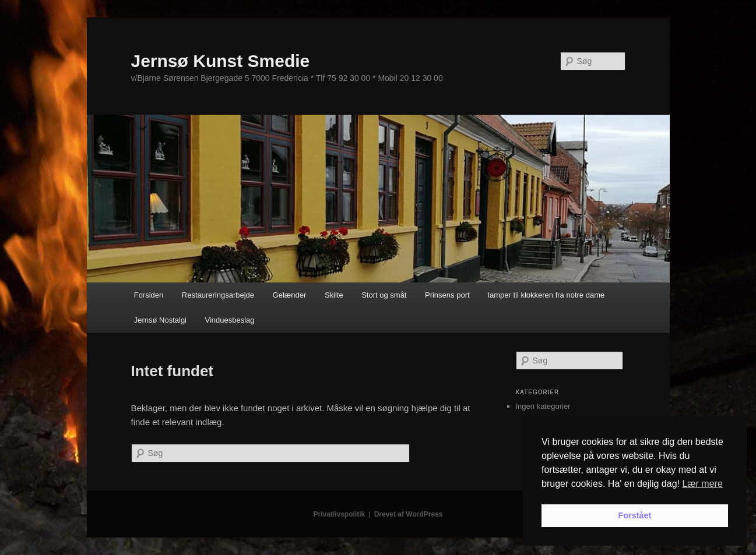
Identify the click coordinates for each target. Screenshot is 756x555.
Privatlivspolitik (340, 514)
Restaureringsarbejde (218, 295)
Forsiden (149, 295)
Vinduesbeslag (230, 320)
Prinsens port (447, 295)
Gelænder (290, 295)
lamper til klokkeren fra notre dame (546, 295)
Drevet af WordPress (409, 514)
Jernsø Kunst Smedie (221, 61)
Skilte (334, 295)
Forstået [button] (635, 515)
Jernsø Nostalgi (160, 320)
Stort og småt (384, 295)
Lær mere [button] (702, 484)
